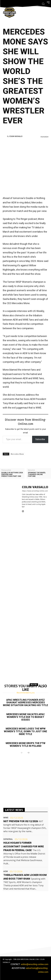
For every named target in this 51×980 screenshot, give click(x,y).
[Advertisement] (26, 167)
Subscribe (40, 439)
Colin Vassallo (16, 136)
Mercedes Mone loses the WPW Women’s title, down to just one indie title (26, 731)
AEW (6, 871)
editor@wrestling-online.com (35, 964)
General (8, 839)
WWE (6, 818)
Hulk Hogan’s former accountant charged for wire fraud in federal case (24, 846)
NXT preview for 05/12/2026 (21, 821)
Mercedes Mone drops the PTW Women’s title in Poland (26, 744)
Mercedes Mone (17, 454)
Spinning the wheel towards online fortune (37, 475)
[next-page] (28, 753)
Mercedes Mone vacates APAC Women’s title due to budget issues (26, 717)
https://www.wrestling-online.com (35, 491)
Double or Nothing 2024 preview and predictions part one (12, 475)
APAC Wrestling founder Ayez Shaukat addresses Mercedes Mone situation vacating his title (26, 703)
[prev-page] (22, 753)
